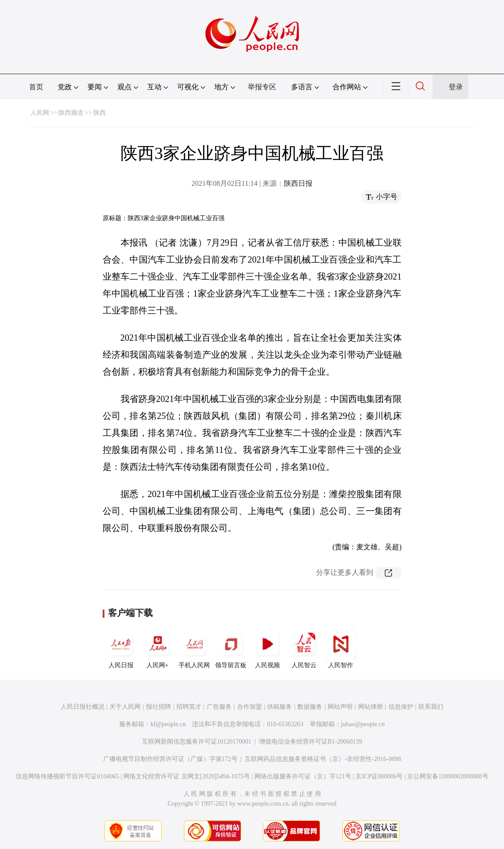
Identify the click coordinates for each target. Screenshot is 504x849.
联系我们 (431, 707)
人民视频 (267, 648)
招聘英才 (189, 707)
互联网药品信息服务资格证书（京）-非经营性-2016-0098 (323, 759)
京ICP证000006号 (379, 776)
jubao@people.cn (363, 724)
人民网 (40, 113)
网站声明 (340, 707)
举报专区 (262, 87)
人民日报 (121, 648)
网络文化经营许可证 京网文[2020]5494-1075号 (187, 776)
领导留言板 (231, 648)
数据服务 (310, 707)
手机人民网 (194, 648)
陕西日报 (298, 183)
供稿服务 (279, 707)
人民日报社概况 (83, 707)
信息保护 (401, 707)
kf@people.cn (168, 724)
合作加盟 (250, 707)
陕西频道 (71, 113)
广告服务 (219, 707)
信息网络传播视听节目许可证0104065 (67, 776)
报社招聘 (158, 707)
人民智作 (341, 648)
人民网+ (158, 648)
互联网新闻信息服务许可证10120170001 (197, 742)
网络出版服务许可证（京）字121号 (303, 776)
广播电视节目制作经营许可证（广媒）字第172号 (170, 759)
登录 (456, 87)
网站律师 (371, 707)
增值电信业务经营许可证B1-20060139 (310, 742)
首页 (36, 87)
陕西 (100, 113)
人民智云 (304, 648)
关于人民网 (125, 707)
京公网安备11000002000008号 (448, 776)
